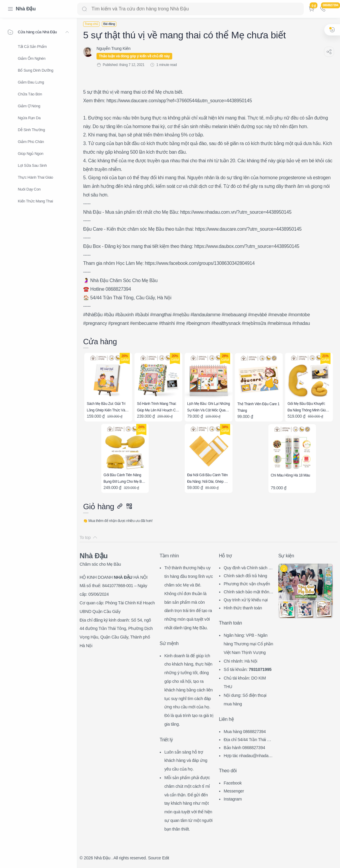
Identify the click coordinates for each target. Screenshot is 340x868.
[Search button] (84, 9)
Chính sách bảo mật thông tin (248, 593)
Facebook (233, 783)
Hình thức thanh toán (243, 608)
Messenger (234, 791)
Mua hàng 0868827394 (245, 732)
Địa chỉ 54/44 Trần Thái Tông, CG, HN (248, 740)
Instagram (233, 799)
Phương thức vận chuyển (247, 584)
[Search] (190, 9)
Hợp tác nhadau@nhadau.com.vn (248, 756)
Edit (166, 858)
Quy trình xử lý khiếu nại (246, 600)
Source (154, 858)
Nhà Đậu (26, 9)
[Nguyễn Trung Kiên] (113, 48)
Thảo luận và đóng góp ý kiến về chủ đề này (134, 56)
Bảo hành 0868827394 (244, 748)
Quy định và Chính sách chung (248, 569)
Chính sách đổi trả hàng (245, 576)
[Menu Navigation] (10, 9)
